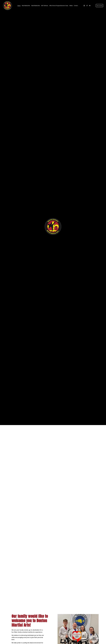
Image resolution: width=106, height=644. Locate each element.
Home (19, 5)
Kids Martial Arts (26, 5)
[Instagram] (84, 6)
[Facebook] (87, 6)
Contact (20, 7)
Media (71, 5)
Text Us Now (99, 6)
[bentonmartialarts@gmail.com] (89, 6)
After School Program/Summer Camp (59, 5)
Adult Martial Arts (36, 5)
